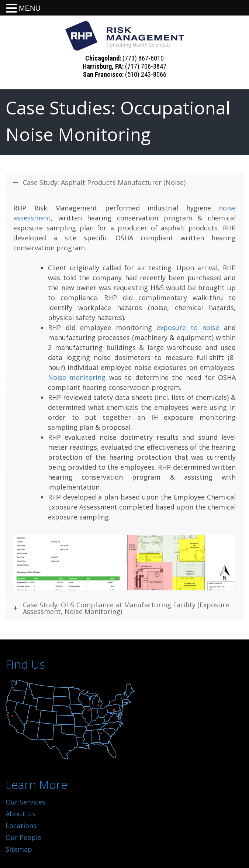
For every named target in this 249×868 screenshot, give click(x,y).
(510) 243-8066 (146, 74)
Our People (23, 837)
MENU (30, 8)
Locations (21, 826)
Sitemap (19, 849)
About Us (20, 814)
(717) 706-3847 (146, 66)
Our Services (25, 802)
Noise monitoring (77, 377)
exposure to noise (188, 327)
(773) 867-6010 (143, 58)
